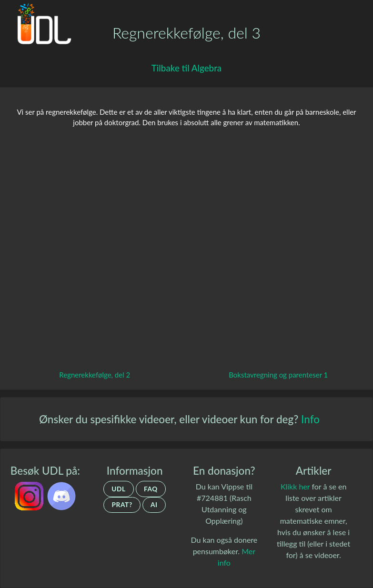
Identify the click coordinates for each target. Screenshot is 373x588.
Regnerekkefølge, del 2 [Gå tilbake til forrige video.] (95, 375)
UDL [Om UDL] (119, 489)
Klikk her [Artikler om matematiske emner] (295, 486)
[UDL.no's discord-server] (61, 495)
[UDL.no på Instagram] (30, 495)
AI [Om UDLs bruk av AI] (154, 505)
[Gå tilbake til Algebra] (186, 68)
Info (310, 419)
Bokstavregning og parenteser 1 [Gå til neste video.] (278, 375)
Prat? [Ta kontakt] (122, 505)
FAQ (151, 489)
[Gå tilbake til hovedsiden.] (41, 27)
